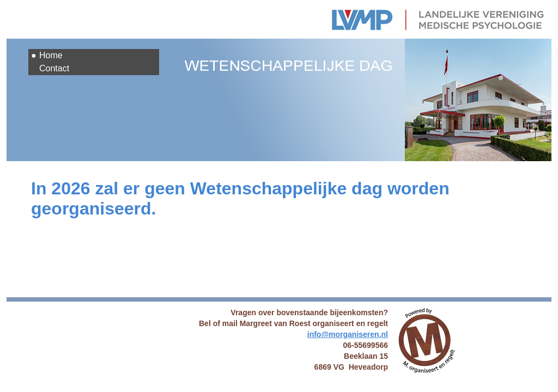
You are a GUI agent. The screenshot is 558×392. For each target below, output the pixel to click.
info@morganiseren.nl (348, 334)
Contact (54, 68)
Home (51, 55)
